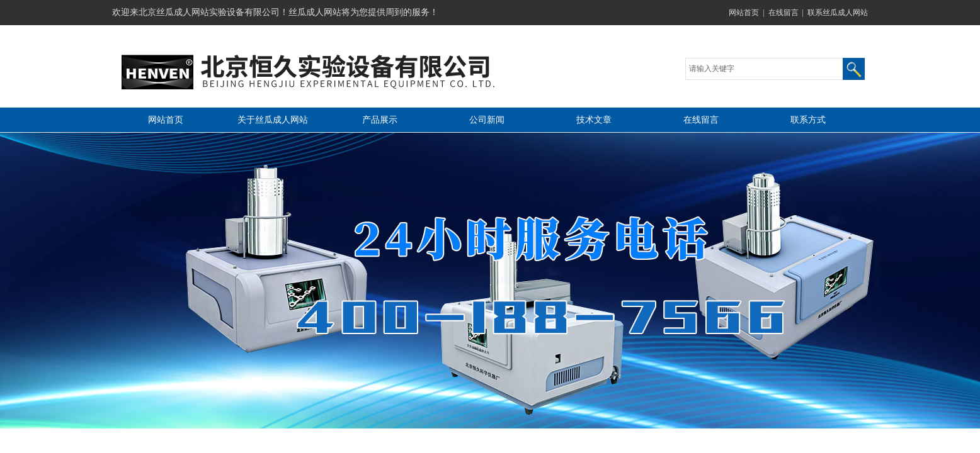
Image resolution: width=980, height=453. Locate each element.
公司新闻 (487, 120)
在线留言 (783, 13)
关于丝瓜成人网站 (273, 120)
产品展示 (380, 120)
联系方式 (808, 120)
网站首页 (744, 13)
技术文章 (594, 120)
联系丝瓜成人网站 (838, 13)
